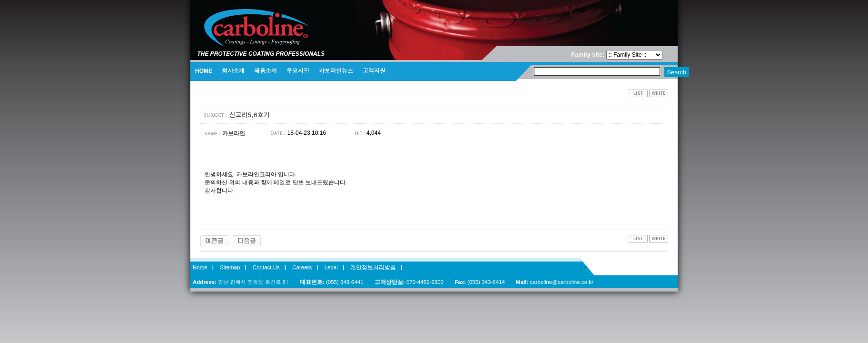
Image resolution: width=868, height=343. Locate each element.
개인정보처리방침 (373, 267)
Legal (331, 267)
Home (200, 267)
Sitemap (230, 267)
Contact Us (266, 267)
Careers (302, 267)
